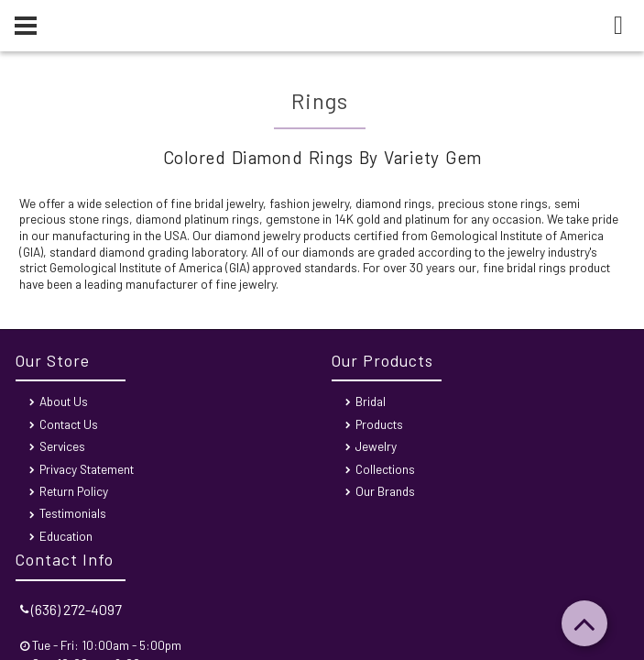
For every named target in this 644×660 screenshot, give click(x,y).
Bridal (371, 401)
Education (66, 536)
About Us (64, 401)
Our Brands (385, 491)
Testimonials (73, 513)
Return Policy (74, 491)
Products (379, 424)
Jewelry (376, 446)
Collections (385, 469)
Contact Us (69, 424)
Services (62, 446)
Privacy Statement (87, 469)
